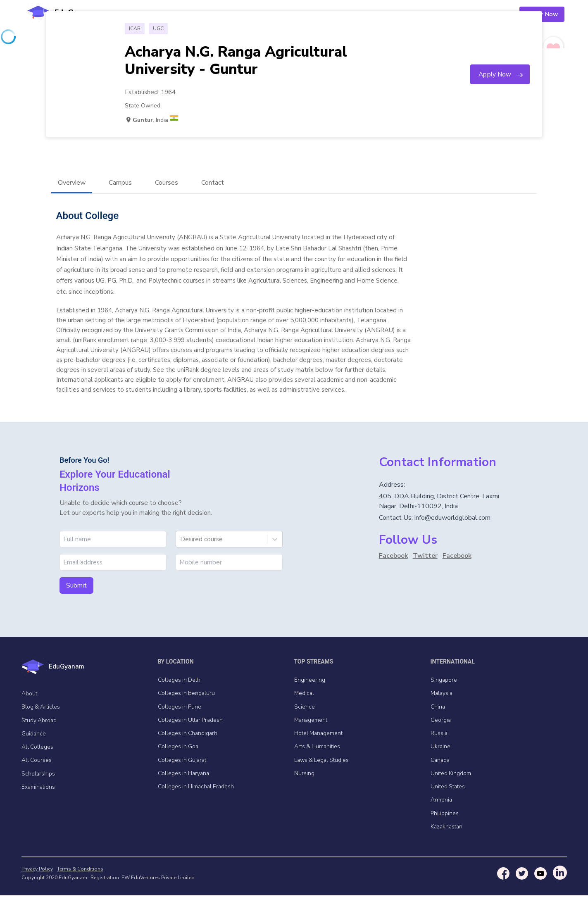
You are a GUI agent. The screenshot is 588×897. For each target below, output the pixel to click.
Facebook (393, 556)
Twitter (425, 556)
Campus (120, 183)
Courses (167, 183)
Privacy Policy (37, 871)
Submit (76, 586)
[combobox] (181, 540)
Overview (72, 183)
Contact (213, 183)
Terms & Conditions (79, 871)
